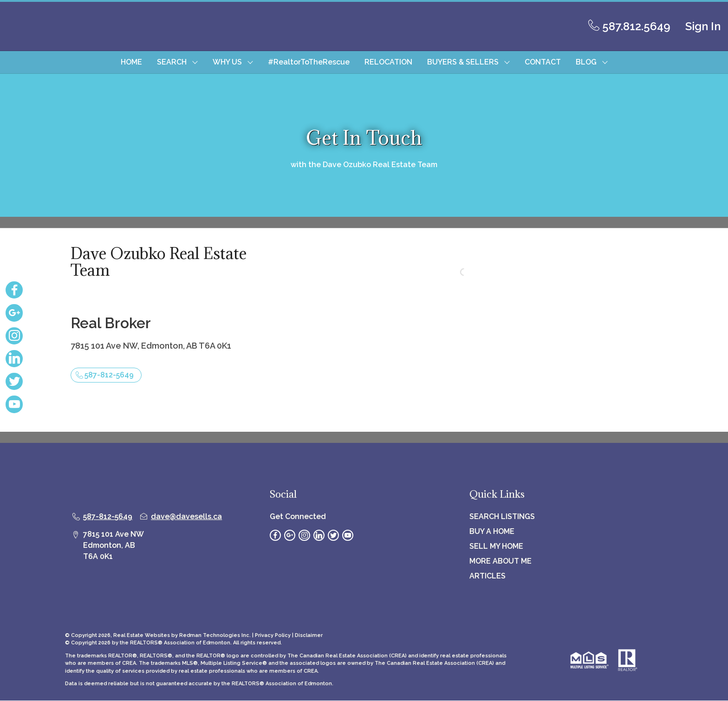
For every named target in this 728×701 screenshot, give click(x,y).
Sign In (703, 26)
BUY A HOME (492, 531)
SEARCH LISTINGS (502, 516)
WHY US (227, 62)
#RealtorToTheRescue (309, 62)
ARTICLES (487, 576)
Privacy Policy (273, 635)
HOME (131, 62)
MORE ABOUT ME (500, 561)
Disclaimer (309, 635)
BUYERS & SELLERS (463, 62)
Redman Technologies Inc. (216, 635)
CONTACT (543, 62)
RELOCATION (388, 62)
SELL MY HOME (496, 546)
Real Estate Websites (142, 635)
